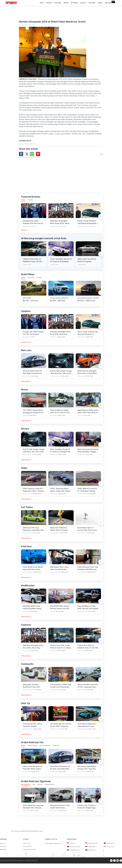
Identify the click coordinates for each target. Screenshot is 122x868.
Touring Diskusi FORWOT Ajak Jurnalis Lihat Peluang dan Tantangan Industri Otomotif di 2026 (61, 686)
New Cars (58, 3)
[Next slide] (101, 216)
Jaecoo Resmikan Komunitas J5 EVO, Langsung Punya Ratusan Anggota (88, 686)
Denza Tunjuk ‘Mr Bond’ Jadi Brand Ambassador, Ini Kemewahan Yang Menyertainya (88, 222)
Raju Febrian (25, 25)
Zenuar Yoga (54, 226)
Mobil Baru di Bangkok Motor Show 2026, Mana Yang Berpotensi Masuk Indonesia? (60, 222)
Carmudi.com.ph (73, 847)
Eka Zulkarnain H (28, 533)
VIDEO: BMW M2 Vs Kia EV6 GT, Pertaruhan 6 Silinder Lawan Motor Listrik (87, 490)
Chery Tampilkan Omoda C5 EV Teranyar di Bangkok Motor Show (61, 260)
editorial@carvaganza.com (53, 843)
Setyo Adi (25, 415)
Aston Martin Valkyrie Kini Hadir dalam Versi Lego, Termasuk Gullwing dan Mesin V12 (88, 725)
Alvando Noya (54, 494)
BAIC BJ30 (27, 298)
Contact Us (3, 846)
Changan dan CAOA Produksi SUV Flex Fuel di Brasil (33, 222)
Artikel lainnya (26, 342)
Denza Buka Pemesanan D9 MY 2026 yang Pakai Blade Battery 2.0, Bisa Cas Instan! (60, 768)
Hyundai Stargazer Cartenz (88, 298)
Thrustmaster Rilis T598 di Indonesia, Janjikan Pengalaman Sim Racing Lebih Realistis (34, 725)
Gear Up (83, 3)
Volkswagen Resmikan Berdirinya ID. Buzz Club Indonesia (31, 686)
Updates (49, 3)
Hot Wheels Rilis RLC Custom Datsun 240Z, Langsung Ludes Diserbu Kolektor (61, 725)
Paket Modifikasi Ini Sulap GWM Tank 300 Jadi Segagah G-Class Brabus (88, 607)
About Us (3, 843)
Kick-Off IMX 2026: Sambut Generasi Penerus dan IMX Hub (60, 607)
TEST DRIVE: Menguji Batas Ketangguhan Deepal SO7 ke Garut (33, 411)
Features (92, 3)
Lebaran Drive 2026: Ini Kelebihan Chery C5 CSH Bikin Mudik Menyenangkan (33, 260)
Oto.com (71, 843)
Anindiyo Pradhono (55, 376)
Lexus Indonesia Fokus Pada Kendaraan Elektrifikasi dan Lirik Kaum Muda (88, 568)
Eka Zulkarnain (27, 772)
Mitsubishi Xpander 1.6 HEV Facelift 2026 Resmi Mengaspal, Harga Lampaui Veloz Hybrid (60, 807)
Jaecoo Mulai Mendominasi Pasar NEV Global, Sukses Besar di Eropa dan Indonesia (33, 768)
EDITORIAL (3, 849)
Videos (100, 3)
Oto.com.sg (109, 847)
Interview (74, 3)
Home (42, 3)
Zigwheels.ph (109, 843)
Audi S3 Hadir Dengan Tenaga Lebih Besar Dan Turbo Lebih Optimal (61, 372)
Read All (24, 230)
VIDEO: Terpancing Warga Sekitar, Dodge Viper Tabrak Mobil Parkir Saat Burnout (60, 490)
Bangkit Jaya (81, 455)
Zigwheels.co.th (73, 850)
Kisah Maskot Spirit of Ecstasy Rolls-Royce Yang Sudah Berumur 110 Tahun (87, 529)
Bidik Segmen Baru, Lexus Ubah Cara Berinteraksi (59, 568)
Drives (66, 3)
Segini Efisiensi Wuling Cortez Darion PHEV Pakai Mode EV (88, 411)
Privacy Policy (27, 846)
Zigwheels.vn (91, 850)
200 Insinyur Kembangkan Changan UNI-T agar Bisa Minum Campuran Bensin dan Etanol (88, 768)
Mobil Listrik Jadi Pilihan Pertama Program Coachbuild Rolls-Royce (87, 260)
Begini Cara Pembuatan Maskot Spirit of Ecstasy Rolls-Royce (59, 529)
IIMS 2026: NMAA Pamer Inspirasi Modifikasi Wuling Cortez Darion (32, 607)
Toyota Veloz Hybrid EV (59, 298)
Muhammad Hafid (28, 494)
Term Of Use (27, 843)
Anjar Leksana (27, 226)
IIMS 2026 (108, 3)
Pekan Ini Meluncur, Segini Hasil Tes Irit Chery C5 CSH (60, 411)
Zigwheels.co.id (92, 843)
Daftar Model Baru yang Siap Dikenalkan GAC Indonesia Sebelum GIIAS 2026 (33, 807)
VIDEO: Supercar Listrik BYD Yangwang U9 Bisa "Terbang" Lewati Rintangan (33, 490)
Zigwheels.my (91, 847)
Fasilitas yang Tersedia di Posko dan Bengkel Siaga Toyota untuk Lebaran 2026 (88, 807)
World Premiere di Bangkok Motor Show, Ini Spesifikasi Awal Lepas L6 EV (87, 372)
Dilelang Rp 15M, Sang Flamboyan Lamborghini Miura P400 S (34, 529)
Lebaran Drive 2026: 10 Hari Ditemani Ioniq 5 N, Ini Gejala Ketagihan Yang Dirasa (60, 647)
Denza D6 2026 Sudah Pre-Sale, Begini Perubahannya (33, 372)
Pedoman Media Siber (30, 849)
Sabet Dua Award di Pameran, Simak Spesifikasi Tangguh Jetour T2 (88, 451)
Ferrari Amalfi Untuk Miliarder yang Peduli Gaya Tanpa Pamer (33, 568)
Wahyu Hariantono (28, 572)
